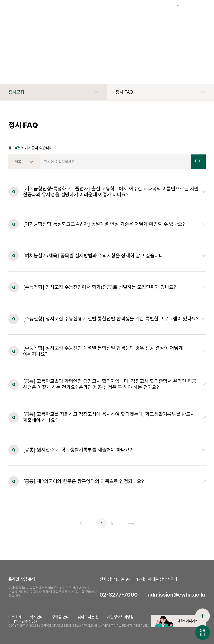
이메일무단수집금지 (23, 621)
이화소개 (15, 617)
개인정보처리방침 (120, 617)
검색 (198, 162)
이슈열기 (173, 9)
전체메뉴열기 (203, 9)
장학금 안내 (61, 617)
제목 (18, 162)
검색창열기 (188, 9)
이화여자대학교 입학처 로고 (36, 9)
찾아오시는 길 (88, 617)
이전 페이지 (83, 523)
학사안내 (37, 617)
